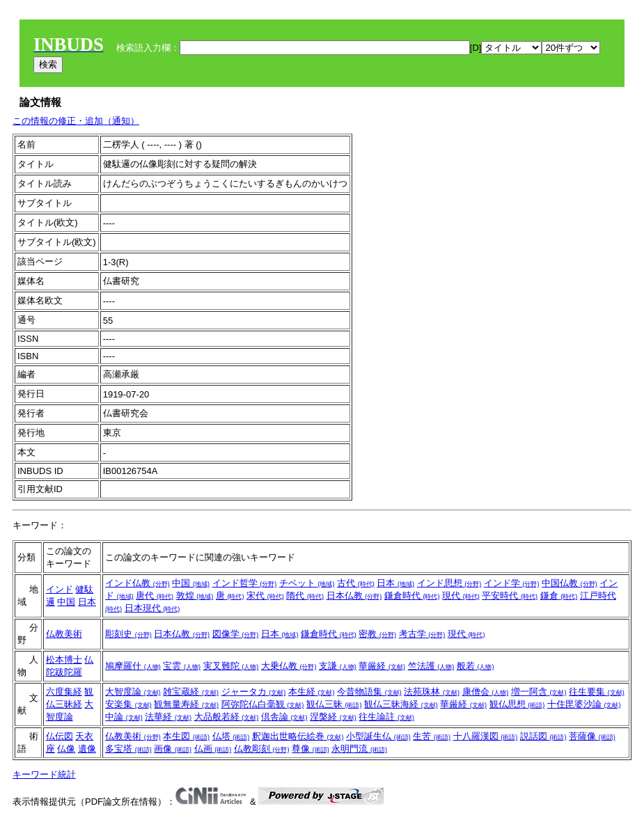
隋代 (305, 596)
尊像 (311, 749)
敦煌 (195, 596)
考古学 (422, 634)
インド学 (512, 583)
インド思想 (449, 583)
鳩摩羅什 (133, 666)
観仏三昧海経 (401, 704)
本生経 (312, 692)
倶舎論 (284, 717)
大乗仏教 (289, 666)
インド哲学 (245, 583)
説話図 (543, 736)
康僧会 (486, 692)
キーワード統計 (44, 774)
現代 (461, 596)
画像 (173, 749)
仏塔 (231, 736)
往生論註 (386, 717)
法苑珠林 (432, 692)
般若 (476, 666)
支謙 (338, 666)
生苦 (432, 736)
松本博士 (64, 660)
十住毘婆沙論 (584, 704)
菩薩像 (592, 736)
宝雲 (182, 666)
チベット (307, 583)
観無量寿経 (186, 704)
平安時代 (510, 596)
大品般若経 (227, 717)
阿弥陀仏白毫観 (263, 704)
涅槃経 (333, 717)
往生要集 (597, 692)
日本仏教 (354, 596)
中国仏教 (570, 583)
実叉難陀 (231, 666)
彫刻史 (128, 634)
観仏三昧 (334, 704)
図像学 (236, 634)
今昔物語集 (369, 692)
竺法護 (431, 666)
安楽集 (128, 704)
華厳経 (382, 666)
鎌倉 (559, 596)
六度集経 (64, 692)
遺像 (87, 749)
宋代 (265, 596)
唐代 (155, 596)
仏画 (213, 749)
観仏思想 (517, 704)
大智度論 (133, 692)
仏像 (66, 749)
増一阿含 (539, 692)
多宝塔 (128, 749)
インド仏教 (138, 583)
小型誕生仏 (378, 736)
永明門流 (359, 749)
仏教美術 (64, 634)
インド (60, 589)
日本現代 (152, 608)
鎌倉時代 (412, 596)
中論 (124, 717)
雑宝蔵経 (191, 692)
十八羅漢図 (486, 736)
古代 (356, 583)
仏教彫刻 (262, 749)
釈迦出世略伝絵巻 (298, 736)
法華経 (168, 717)
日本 (87, 602)
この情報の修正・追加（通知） (76, 121)
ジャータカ (254, 692)
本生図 (186, 736)
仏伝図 (60, 736)
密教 (377, 634)
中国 (66, 602)
